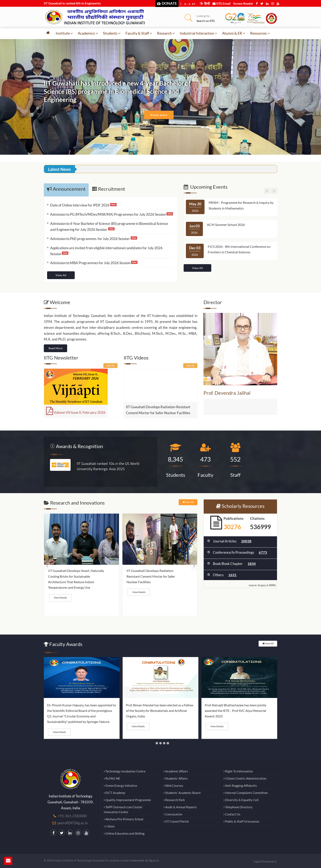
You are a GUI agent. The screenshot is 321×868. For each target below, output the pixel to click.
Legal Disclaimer (264, 861)
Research (166, 33)
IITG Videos (136, 358)
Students (112, 33)
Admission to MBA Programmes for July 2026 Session (90, 263)
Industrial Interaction (198, 33)
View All (61, 275)
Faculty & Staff (139, 33)
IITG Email (222, 3)
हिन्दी (205, 3)
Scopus (262, 585)
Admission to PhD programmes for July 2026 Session (90, 239)
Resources (260, 33)
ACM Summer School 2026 (226, 225)
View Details (60, 598)
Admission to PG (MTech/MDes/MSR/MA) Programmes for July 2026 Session (108, 214)
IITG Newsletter (61, 358)
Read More (55, 348)
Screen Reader (243, 3)
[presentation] (47, 566)
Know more (159, 115)
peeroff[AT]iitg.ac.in (73, 823)
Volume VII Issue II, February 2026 (76, 412)
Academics (88, 33)
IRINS (272, 585)
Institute (64, 33)
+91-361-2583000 (72, 816)
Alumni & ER (234, 33)
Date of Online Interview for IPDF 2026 (80, 205)
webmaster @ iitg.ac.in (145, 860)
